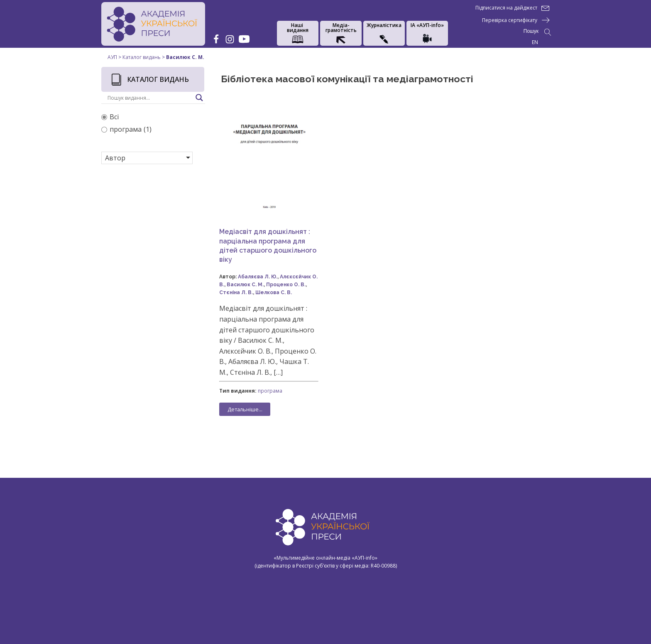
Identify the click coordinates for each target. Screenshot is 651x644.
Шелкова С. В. (274, 293)
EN (535, 42)
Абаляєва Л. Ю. (258, 277)
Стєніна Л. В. (236, 293)
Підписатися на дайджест (506, 8)
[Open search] (537, 32)
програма (270, 391)
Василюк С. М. (245, 285)
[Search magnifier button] (199, 98)
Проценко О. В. (286, 285)
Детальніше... (245, 409)
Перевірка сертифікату (510, 20)
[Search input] (149, 98)
